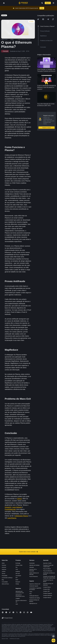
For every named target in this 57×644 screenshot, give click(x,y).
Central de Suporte (34, 586)
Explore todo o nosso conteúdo (29, 552)
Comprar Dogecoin (48, 593)
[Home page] (23, 3)
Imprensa (4, 569)
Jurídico (4, 571)
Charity (17, 584)
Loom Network (17, 507)
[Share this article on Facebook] (43, 19)
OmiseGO (8, 507)
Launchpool (18, 576)
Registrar (48, 3)
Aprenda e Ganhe (47, 563)
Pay (16, 567)
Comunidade (5, 582)
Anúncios (4, 567)
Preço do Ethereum (48, 571)
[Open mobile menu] (53, 3)
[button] (53, 3)
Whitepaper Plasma (22, 516)
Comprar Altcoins (47, 598)
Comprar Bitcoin (47, 587)
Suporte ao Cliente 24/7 (35, 584)
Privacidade (4, 576)
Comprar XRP (46, 591)
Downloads (32, 563)
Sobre (3, 563)
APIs (31, 594)
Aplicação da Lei (33, 603)
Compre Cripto (19, 565)
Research (18, 582)
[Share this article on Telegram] (48, 19)
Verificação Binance (34, 596)
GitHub (19, 499)
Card (17, 569)
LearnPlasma (12, 518)
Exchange (18, 563)
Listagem (18, 598)
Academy (18, 571)
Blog (3, 580)
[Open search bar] (42, 3)
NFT (17, 578)
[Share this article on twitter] (38, 19)
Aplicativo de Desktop (34, 565)
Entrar (42, 8)
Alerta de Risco (5, 584)
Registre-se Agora (47, 128)
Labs (17, 604)
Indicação (32, 567)
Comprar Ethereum (48, 595)
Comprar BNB (46, 589)
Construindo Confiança (7, 578)
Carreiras (4, 565)
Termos (3, 574)
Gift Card (18, 574)
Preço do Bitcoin (47, 569)
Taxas (31, 592)
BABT (17, 580)
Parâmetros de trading (35, 598)
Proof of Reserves (34, 576)
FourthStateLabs (10, 509)
